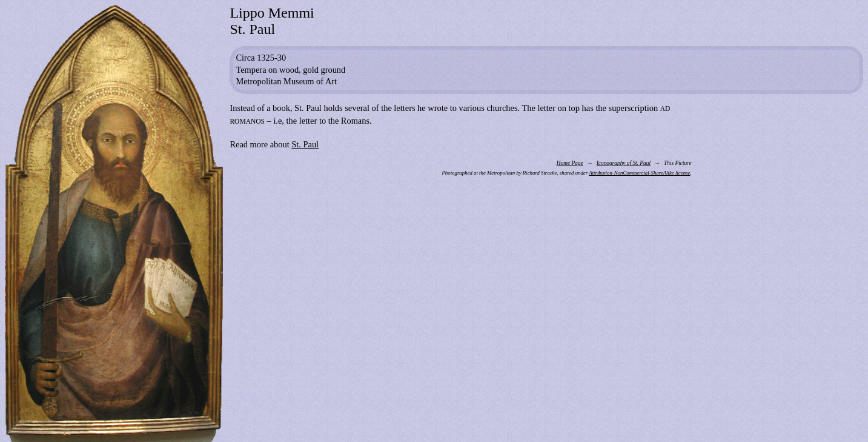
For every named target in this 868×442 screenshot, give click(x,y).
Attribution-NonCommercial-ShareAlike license (639, 173)
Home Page (570, 163)
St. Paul (305, 144)
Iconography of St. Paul (624, 163)
